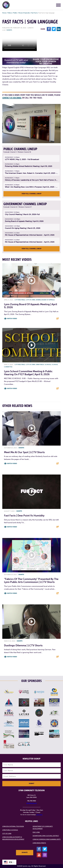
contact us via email (12, 98)
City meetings (20, 300)
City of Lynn (30, 300)
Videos (10, 13)
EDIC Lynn (36, 832)
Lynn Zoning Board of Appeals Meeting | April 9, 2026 (31, 306)
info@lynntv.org (32, 803)
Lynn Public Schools (44, 365)
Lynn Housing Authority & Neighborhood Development (13, 838)
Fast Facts (34, 13)
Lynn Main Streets (39, 843)
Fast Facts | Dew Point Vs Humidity (24, 516)
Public (15, 13)
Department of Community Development (43, 827)
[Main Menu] (58, 5)
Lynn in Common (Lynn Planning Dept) (47, 839)
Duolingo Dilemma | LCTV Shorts (23, 645)
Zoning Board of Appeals (45, 300)
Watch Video (12, 319)
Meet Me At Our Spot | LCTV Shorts (24, 452)
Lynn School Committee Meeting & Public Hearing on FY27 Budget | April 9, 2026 (28, 373)
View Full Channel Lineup (31, 194)
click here (39, 815)
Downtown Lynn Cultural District (46, 836)
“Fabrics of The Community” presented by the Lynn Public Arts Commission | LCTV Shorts (31, 580)
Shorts (9, 30)
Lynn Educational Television (13, 826)
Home (4, 13)
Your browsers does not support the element (20, 42)
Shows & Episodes (24, 13)
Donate (25, 852)
